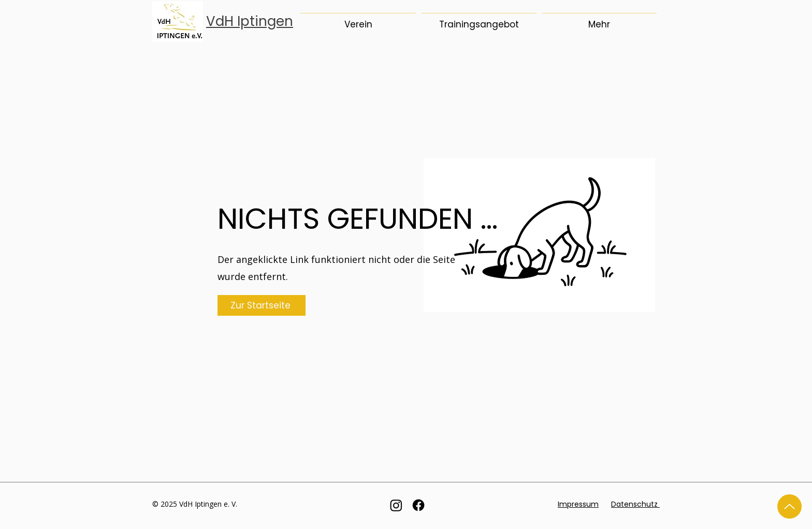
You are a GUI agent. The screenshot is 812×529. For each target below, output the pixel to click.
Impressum (578, 504)
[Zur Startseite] (262, 305)
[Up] (789, 506)
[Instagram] (396, 505)
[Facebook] (418, 505)
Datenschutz (635, 504)
